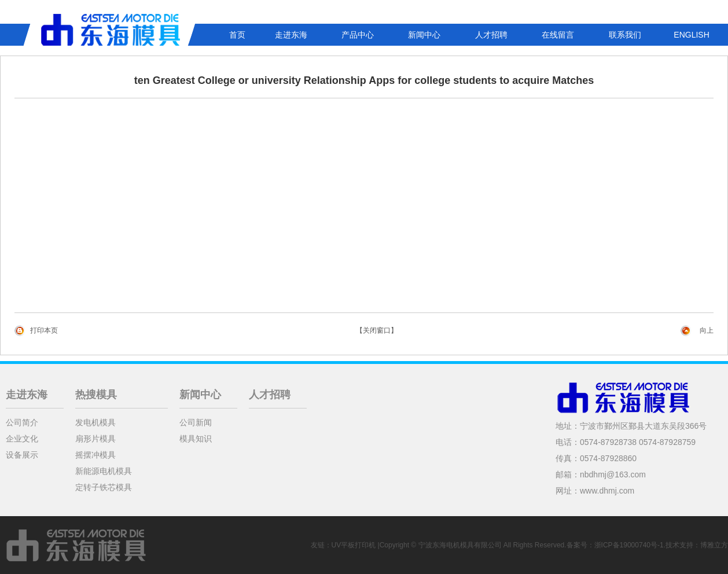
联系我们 (625, 35)
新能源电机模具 (104, 471)
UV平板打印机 (354, 545)
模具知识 (196, 439)
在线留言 (558, 35)
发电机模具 (95, 422)
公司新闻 (196, 422)
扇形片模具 (95, 439)
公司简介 (22, 422)
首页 (237, 35)
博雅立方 (714, 545)
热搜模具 (96, 395)
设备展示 (22, 455)
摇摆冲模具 (95, 455)
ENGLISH (691, 35)
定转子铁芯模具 (104, 487)
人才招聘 (491, 35)
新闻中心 (424, 35)
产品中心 (358, 35)
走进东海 (291, 35)
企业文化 (22, 439)
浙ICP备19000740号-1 (629, 545)
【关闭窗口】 (377, 330)
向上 (707, 330)
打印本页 (44, 330)
